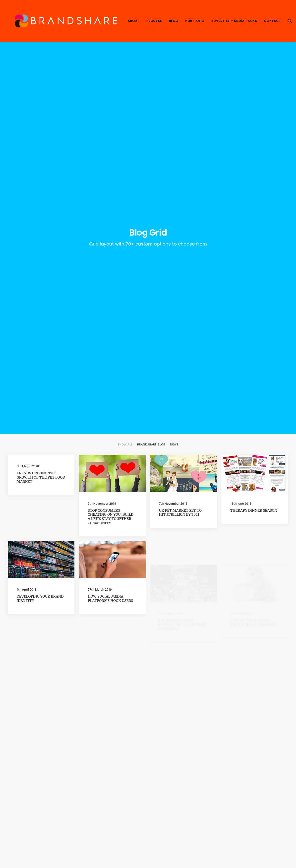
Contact (272, 21)
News (174, 145)
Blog (174, 21)
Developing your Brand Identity (40, 318)
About (134, 21)
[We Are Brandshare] (64, 21)
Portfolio (195, 21)
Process (154, 21)
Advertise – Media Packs (234, 21)
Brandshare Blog (151, 145)
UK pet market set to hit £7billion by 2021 (180, 213)
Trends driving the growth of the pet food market (41, 178)
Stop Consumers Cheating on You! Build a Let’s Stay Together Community (111, 217)
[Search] (290, 21)
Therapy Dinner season (254, 210)
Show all (125, 145)
